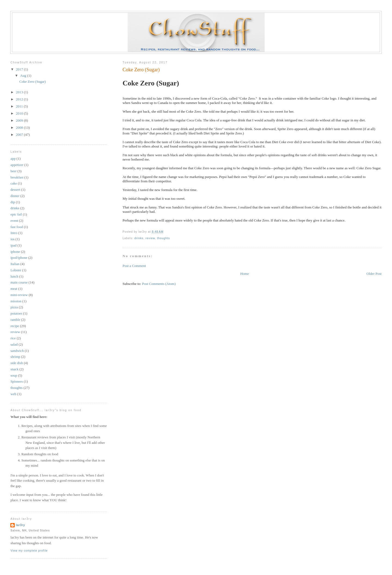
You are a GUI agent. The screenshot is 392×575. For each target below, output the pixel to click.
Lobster (16, 270)
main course (19, 282)
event (14, 221)
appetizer (17, 165)
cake (14, 183)
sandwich (17, 351)
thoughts (163, 238)
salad (14, 344)
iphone (15, 252)
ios (12, 239)
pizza (14, 307)
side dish (17, 363)
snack (14, 369)
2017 (20, 69)
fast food (17, 227)
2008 (20, 127)
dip (13, 202)
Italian (15, 264)
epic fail (16, 214)
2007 (20, 135)
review (150, 238)
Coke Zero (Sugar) (141, 70)
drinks (139, 238)
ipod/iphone (19, 258)
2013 (20, 92)
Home (244, 274)
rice (13, 338)
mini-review (19, 295)
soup (14, 375)
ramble (15, 320)
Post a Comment (134, 266)
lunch (14, 276)
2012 (20, 99)
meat (14, 289)
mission (16, 301)
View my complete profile (29, 551)
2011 (20, 106)
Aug (24, 76)
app (13, 159)
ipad (13, 245)
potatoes (16, 313)
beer (13, 171)
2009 (20, 120)
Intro (14, 233)
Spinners (17, 381)
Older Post (374, 274)
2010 (20, 113)
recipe (15, 326)
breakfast (17, 177)
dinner (15, 196)
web (13, 394)
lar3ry (20, 525)
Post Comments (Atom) (159, 284)
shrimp (15, 357)
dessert (15, 190)
